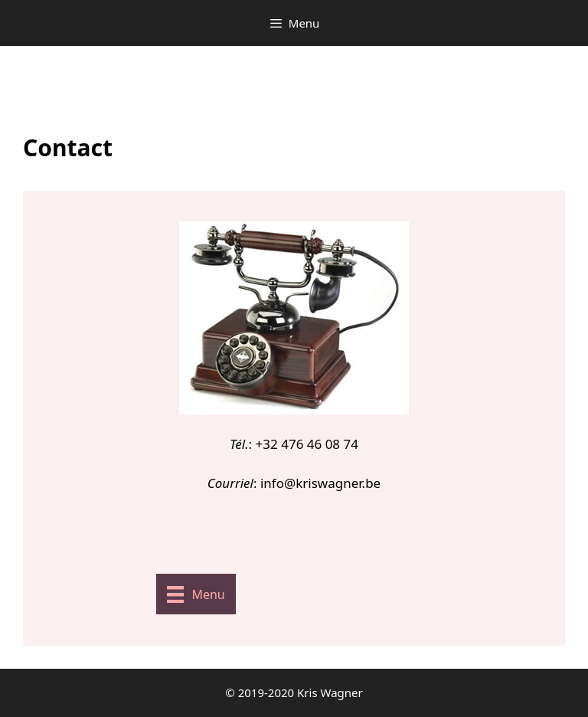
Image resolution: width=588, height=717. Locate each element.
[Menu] (196, 594)
